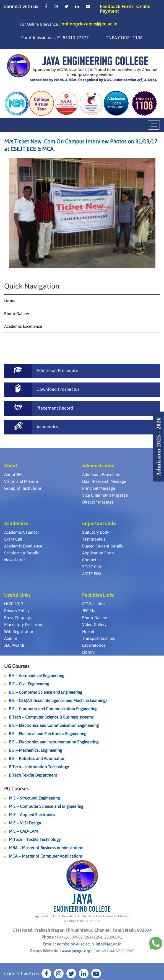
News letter (15, 560)
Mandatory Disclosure (24, 624)
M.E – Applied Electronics (32, 815)
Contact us (92, 560)
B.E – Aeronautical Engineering (37, 676)
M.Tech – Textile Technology (35, 839)
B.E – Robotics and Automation (37, 758)
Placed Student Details (102, 546)
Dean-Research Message (104, 481)
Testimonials (94, 539)
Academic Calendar (22, 532)
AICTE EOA (92, 574)
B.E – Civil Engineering (29, 684)
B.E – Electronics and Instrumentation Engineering (54, 742)
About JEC (13, 474)
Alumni (11, 638)
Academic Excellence (23, 326)
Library (88, 652)
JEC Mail (90, 611)
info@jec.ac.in (108, 944)
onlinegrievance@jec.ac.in (90, 24)
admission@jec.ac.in (75, 944)
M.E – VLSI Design (25, 823)
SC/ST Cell (92, 567)
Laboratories (94, 645)
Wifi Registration (19, 631)
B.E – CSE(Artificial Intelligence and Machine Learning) (58, 700)
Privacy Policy (17, 611)
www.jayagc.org (76, 951)
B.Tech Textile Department (33, 775)
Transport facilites (98, 638)
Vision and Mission (21, 481)
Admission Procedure (101, 474)
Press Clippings (18, 618)
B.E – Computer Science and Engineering (45, 692)
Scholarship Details (21, 553)
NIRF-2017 (14, 604)
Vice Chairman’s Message (105, 495)
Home (10, 301)
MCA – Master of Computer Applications (46, 856)
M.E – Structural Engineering (34, 798)
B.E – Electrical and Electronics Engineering (48, 734)
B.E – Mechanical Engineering (35, 750)
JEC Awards (14, 645)
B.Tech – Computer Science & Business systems (51, 717)
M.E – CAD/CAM (23, 831)
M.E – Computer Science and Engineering (46, 806)
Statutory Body (96, 532)
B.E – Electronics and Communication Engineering (54, 725)
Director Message (98, 502)
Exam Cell (13, 539)
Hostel (88, 631)
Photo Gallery (17, 314)
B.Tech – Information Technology (39, 767)
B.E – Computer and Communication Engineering (53, 709)
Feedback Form (116, 6)
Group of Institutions (23, 488)
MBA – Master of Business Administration (46, 848)
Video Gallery (94, 624)
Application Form (98, 553)
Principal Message (99, 488)
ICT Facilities (94, 604)
